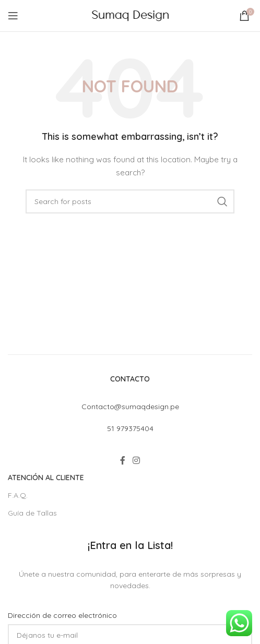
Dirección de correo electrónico (62, 615)
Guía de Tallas (32, 513)
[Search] (130, 201)
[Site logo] (130, 15)
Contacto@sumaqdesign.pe (130, 407)
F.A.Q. (18, 495)
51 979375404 (130, 428)
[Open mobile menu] (13, 16)
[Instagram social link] (136, 461)
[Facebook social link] (123, 461)
